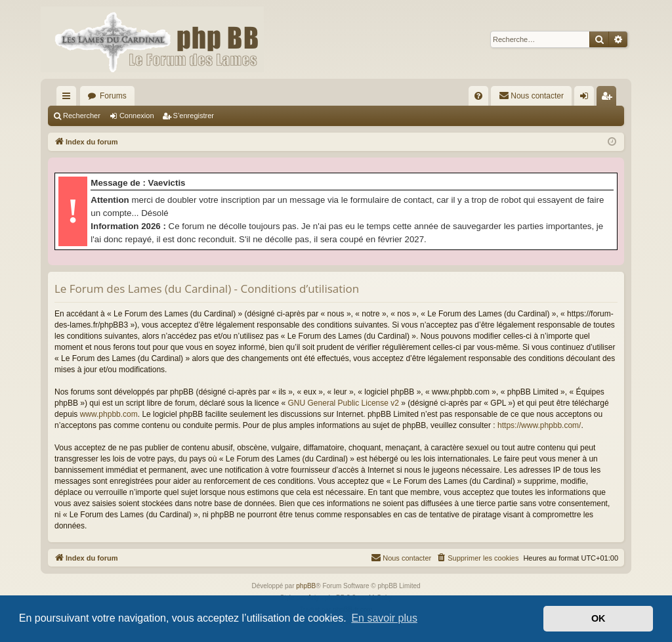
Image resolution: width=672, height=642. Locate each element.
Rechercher (82, 116)
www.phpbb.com (109, 414)
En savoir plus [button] (384, 618)
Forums (113, 96)
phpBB (306, 586)
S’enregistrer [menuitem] (609, 98)
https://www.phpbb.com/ (539, 425)
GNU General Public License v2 (344, 403)
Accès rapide (69, 98)
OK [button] (598, 618)
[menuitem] (478, 96)
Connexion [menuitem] (587, 98)
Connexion (137, 116)
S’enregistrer (194, 116)
